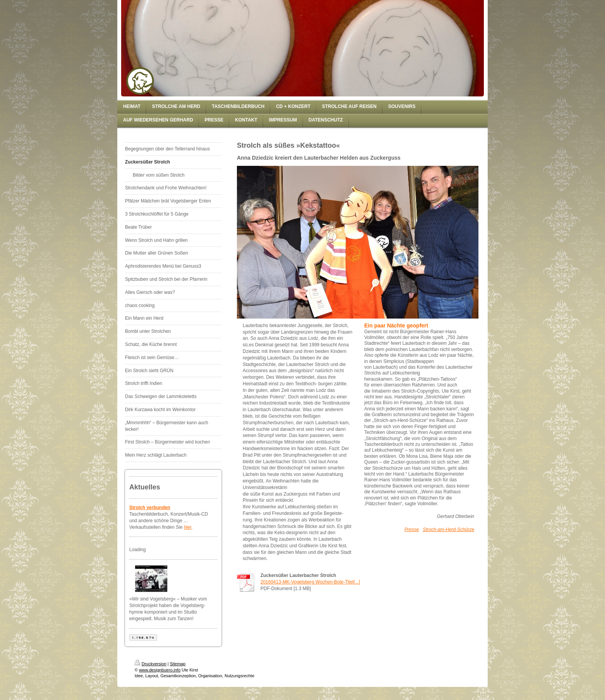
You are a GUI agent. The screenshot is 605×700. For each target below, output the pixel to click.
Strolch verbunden (150, 508)
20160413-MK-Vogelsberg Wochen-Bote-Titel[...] (310, 582)
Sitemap (177, 664)
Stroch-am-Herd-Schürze (449, 530)
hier (187, 527)
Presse (412, 530)
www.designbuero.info (160, 670)
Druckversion (150, 664)
